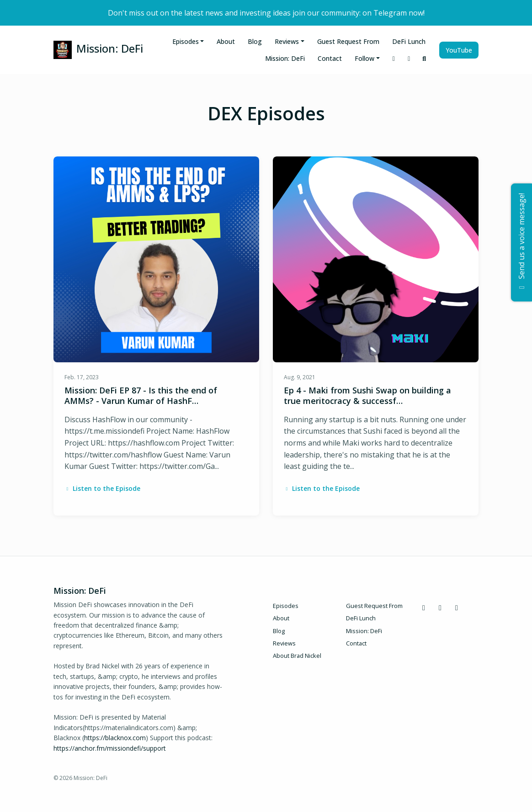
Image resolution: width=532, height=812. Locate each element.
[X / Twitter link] (409, 58)
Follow (364, 58)
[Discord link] (394, 58)
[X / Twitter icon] (440, 608)
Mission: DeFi (285, 58)
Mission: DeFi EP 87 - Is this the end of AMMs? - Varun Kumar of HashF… (141, 395)
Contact (330, 58)
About (226, 41)
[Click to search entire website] (425, 58)
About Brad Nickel (297, 656)
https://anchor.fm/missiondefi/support (110, 748)
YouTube (459, 50)
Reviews (287, 41)
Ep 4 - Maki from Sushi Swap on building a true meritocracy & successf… (367, 395)
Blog (255, 41)
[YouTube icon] (457, 608)
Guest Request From (348, 41)
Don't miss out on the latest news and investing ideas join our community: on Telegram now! (266, 13)
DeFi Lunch (409, 41)
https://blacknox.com (115, 738)
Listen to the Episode (102, 488)
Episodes (186, 41)
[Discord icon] (424, 608)
